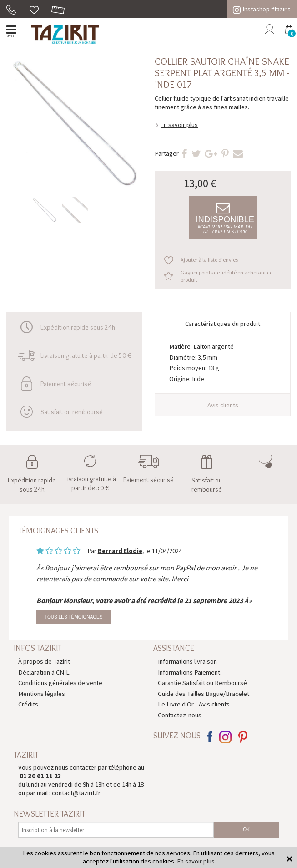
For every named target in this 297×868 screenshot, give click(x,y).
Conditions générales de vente (60, 683)
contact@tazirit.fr (76, 793)
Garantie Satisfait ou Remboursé (202, 683)
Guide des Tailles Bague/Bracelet (204, 694)
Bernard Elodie (120, 551)
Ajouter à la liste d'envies (209, 260)
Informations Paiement (189, 672)
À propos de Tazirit (44, 661)
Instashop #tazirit (262, 9)
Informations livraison (187, 661)
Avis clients (223, 405)
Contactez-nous (180, 715)
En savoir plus (179, 125)
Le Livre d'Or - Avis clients (194, 704)
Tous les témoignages (74, 617)
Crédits (28, 704)
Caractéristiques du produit (223, 324)
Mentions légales (42, 694)
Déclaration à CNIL (44, 672)
